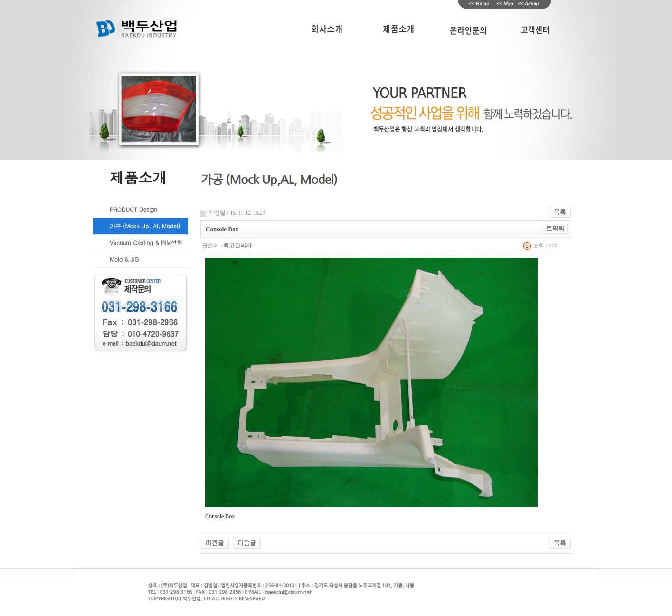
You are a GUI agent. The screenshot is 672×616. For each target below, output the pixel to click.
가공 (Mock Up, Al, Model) (145, 226)
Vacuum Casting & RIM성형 (146, 242)
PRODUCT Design (133, 209)
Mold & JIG (124, 259)
